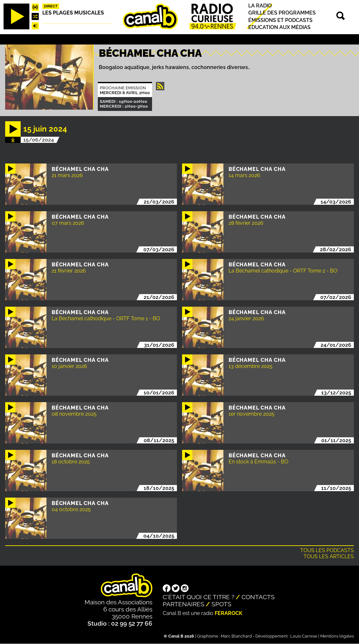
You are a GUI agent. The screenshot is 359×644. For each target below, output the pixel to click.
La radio (260, 6)
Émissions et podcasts (280, 20)
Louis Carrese (304, 636)
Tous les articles (329, 556)
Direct (51, 6)
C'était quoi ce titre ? (199, 597)
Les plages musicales (73, 13)
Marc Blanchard (236, 636)
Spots (221, 604)
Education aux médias (279, 27)
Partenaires (184, 604)
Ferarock (229, 613)
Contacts (258, 597)
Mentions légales (337, 636)
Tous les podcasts (327, 550)
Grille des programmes (282, 13)
